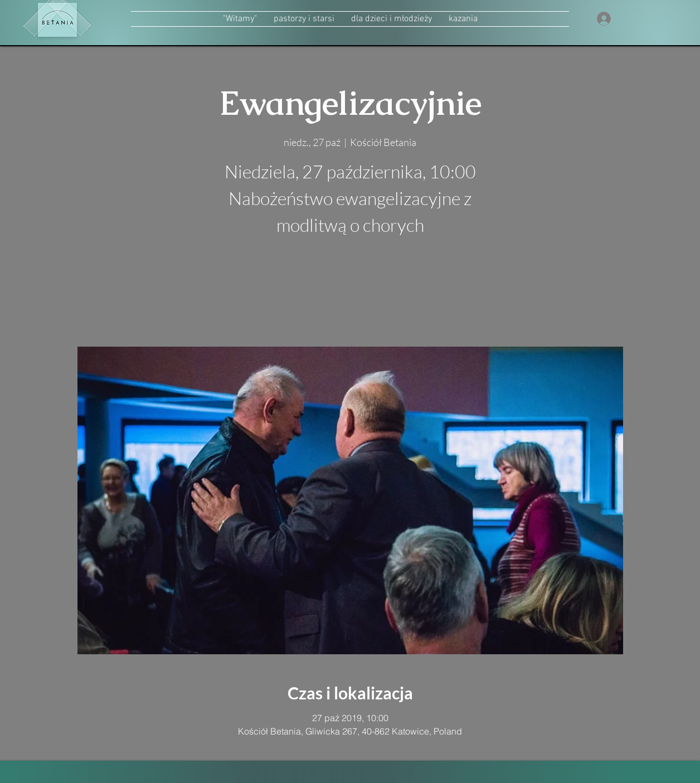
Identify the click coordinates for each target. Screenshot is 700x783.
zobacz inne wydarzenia (350, 294)
